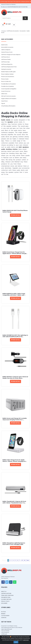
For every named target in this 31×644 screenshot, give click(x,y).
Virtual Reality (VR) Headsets (8, 106)
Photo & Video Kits (6, 82)
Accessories (23, 31)
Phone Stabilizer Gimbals (7, 74)
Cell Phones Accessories (13, 31)
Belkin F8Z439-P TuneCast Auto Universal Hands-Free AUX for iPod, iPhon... (15, 378)
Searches (4, 618)
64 (25, 560)
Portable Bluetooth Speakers (8, 84)
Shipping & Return (6, 594)
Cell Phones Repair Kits (7, 64)
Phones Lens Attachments (8, 77)
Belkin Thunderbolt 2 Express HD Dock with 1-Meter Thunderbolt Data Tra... (14, 502)
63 (22, 560)
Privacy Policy (5, 601)
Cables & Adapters (6, 50)
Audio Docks (4, 45)
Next (28, 560)
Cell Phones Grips (5, 62)
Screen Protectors (6, 91)
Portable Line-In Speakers (8, 86)
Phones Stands (5, 79)
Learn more (26, 640)
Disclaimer (4, 603)
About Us (4, 592)
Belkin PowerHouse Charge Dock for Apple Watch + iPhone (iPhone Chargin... (15, 253)
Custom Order (5, 616)
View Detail (15, 215)
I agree (16, 642)
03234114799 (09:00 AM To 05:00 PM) (17, 7)
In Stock (4, 612)
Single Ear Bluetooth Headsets (9, 99)
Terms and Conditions (7, 595)
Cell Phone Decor (6, 57)
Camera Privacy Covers (7, 52)
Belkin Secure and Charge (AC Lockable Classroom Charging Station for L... (15, 419)
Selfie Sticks (4, 94)
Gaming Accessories (6, 69)
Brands (3, 614)
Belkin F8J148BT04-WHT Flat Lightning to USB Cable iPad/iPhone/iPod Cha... (15, 336)
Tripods (3, 104)
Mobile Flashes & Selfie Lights (8, 72)
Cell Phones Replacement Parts (9, 67)
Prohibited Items (6, 597)
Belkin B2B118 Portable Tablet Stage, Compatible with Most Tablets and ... (14, 294)
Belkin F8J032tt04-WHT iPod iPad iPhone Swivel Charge (15, 211)
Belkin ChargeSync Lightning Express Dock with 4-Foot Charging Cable (14, 544)
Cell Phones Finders (6, 60)
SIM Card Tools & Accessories (8, 96)
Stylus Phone (4, 101)
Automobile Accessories (7, 47)
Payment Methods (6, 599)
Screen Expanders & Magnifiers (9, 89)
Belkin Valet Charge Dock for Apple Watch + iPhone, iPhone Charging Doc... (15, 461)
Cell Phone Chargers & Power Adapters (11, 55)
